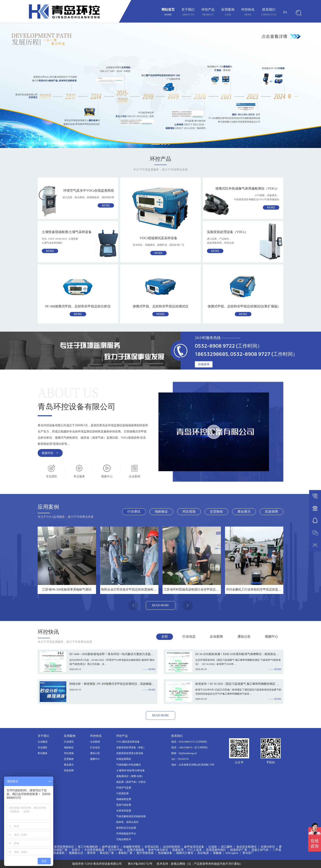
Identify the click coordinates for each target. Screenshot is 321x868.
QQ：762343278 (180, 759)
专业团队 (43, 747)
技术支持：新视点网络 (171, 864)
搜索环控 (50, 453)
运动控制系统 (172, 847)
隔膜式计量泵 (185, 853)
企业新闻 (95, 742)
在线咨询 (204, 364)
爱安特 (91, 853)
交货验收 (69, 759)
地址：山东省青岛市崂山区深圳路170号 (193, 765)
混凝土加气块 (260, 850)
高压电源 (203, 853)
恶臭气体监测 (124, 805)
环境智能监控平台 (126, 834)
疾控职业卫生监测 (126, 828)
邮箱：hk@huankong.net (184, 753)
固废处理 (178, 850)
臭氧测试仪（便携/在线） (130, 776)
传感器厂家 (60, 850)
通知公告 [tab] (244, 636)
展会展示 (69, 765)
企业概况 (43, 742)
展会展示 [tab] (244, 511)
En (285, 12)
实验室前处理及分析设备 (130, 753)
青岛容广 (248, 853)
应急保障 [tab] (271, 511)
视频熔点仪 (76, 853)
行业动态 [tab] (189, 636)
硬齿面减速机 (56, 853)
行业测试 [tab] (134, 511)
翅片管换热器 (145, 853)
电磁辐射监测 (124, 799)
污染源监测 (122, 793)
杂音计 (76, 850)
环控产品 (208, 12)
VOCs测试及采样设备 (128, 742)
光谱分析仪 (268, 847)
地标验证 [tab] (161, 511)
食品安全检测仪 (246, 847)
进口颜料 (227, 847)
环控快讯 (248, 12)
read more (160, 605)
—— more (149, 669)
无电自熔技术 (124, 839)
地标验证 (69, 747)
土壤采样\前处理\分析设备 (131, 770)
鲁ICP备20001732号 (140, 864)
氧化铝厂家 (107, 853)
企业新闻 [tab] (216, 636)
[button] (156, 144)
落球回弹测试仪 (64, 847)
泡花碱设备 (165, 853)
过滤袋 (212, 847)
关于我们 (188, 12)
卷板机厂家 (125, 853)
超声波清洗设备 (194, 847)
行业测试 (69, 742)
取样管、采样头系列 (127, 822)
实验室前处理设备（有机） (131, 747)
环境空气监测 (124, 788)
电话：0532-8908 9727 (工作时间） (190, 742)
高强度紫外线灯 (216, 850)
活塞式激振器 (136, 850)
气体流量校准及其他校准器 (131, 816)
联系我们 (269, 12)
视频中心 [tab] (271, 636)
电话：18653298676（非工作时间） (190, 747)
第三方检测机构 (88, 847)
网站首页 (168, 12)
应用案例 (228, 12)
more (106, 205)
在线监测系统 (124, 759)
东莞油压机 (152, 847)
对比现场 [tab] (189, 511)
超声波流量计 (111, 847)
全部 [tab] (165, 636)
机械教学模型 (132, 847)
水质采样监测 (124, 811)
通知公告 (95, 753)
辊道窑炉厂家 (239, 850)
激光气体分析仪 (158, 850)
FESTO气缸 (116, 850)
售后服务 (43, 753)
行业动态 (95, 747)
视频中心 (95, 759)
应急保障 (69, 770)
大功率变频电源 (94, 850)
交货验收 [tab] (216, 511)
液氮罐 (217, 853)
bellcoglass (232, 853)
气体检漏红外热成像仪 (129, 765)
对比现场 (69, 753)
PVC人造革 (195, 850)
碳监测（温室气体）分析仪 (131, 782)
